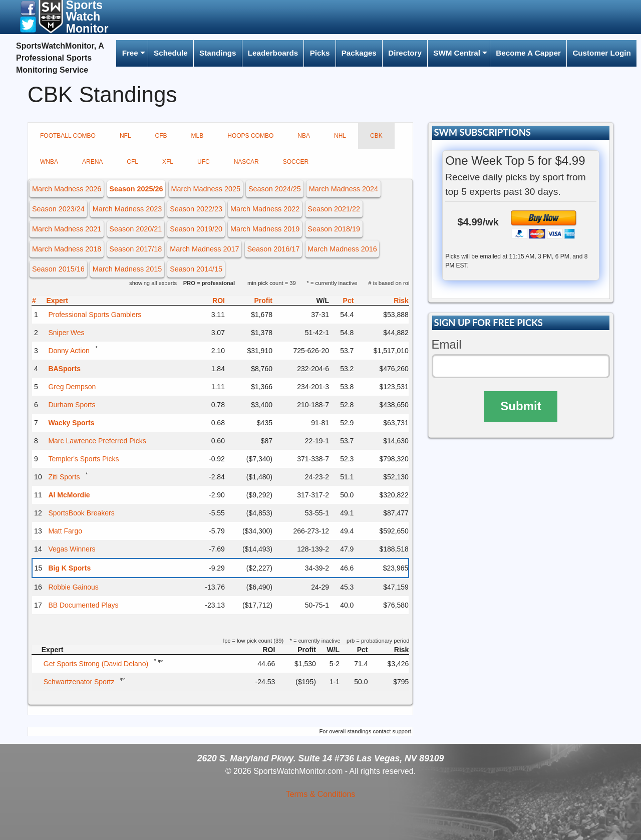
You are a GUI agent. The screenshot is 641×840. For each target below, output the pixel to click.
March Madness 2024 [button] (344, 189)
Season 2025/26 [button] (136, 189)
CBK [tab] (376, 136)
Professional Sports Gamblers (95, 315)
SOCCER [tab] (296, 162)
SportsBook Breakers (81, 513)
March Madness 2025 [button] (206, 189)
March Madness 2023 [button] (127, 209)
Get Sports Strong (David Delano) (96, 664)
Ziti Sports (64, 477)
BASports (64, 369)
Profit (263, 301)
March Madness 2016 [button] (342, 249)
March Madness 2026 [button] (67, 189)
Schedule (171, 53)
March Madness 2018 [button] (67, 249)
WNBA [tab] (49, 162)
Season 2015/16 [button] (58, 269)
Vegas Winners (72, 549)
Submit (521, 406)
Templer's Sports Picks (83, 459)
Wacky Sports (71, 423)
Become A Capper (528, 53)
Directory (405, 53)
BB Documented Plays (83, 605)
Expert (57, 301)
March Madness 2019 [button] (265, 229)
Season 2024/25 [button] (275, 189)
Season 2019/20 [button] (196, 229)
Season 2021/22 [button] (334, 209)
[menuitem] (132, 53)
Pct (349, 301)
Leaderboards (273, 53)
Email (447, 344)
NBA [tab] (304, 136)
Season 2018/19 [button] (334, 229)
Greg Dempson (72, 387)
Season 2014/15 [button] (196, 269)
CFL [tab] (132, 162)
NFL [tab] (125, 136)
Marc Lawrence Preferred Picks (97, 441)
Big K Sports (69, 568)
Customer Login (601, 53)
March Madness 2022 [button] (265, 209)
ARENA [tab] (92, 162)
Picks (320, 53)
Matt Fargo (65, 531)
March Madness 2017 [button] (204, 249)
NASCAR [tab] (246, 162)
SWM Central (457, 53)
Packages (359, 53)
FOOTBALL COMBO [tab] (68, 136)
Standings (218, 53)
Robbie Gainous (73, 587)
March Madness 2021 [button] (67, 229)
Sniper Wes (66, 333)
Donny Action (69, 351)
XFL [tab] (168, 162)
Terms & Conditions (321, 794)
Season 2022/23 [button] (196, 209)
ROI (219, 301)
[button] (28, 8)
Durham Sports (72, 405)
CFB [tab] (161, 136)
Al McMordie (69, 495)
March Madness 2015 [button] (127, 269)
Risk (401, 301)
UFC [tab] (204, 162)
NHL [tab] (340, 136)
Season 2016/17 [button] (274, 249)
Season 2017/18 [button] (135, 249)
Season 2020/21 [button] (135, 229)
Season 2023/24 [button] (58, 209)
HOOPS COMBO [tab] (250, 136)
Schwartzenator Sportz (79, 682)
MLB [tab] (198, 136)
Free (130, 53)
